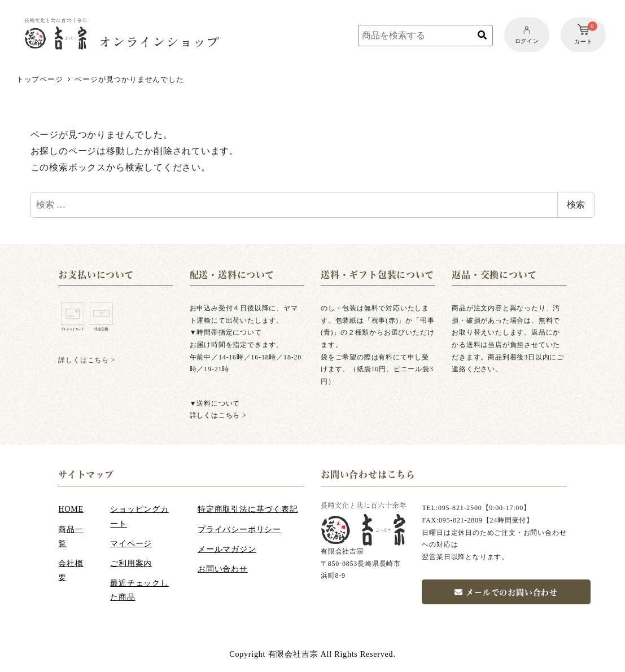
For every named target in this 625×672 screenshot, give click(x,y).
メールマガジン (227, 549)
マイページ (131, 544)
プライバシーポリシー (239, 530)
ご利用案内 (131, 563)
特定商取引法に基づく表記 (248, 509)
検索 (576, 205)
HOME (71, 509)
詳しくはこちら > (218, 415)
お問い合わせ (223, 569)
